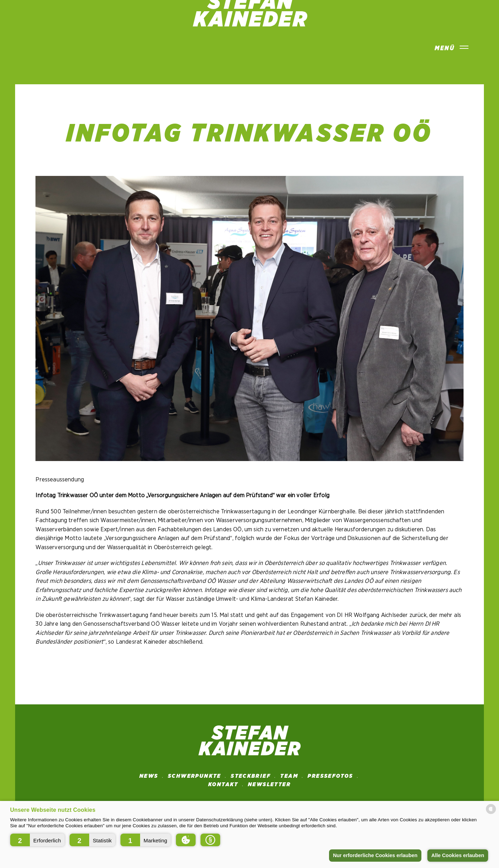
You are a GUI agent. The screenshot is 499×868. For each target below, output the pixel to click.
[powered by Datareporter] (491, 813)
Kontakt (223, 784)
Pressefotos (330, 776)
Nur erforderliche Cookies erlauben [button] (375, 855)
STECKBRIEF (251, 776)
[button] (37, 840)
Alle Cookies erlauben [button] (458, 855)
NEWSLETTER (269, 784)
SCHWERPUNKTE (195, 776)
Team (289, 776)
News (149, 776)
